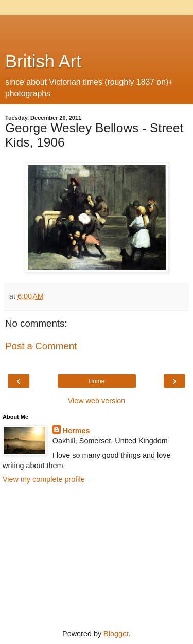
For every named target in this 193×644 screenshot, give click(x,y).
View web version (97, 401)
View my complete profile (44, 479)
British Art (43, 61)
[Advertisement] (97, 28)
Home (96, 381)
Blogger (116, 634)
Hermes (76, 431)
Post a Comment (41, 346)
